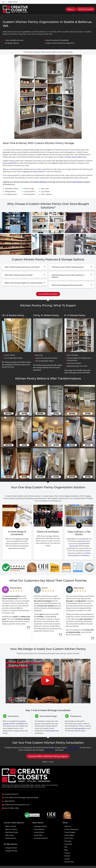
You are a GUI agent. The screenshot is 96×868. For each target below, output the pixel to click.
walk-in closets (49, 750)
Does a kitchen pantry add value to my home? (22, 267)
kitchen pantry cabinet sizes (76, 157)
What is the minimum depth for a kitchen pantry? (24, 283)
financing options (79, 728)
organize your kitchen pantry (33, 171)
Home (4, 2)
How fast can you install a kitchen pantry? (68, 267)
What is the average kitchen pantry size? (67, 285)
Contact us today (73, 747)
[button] (71, 9)
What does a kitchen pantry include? (19, 275)
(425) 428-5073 (10, 801)
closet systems (78, 182)
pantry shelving (40, 182)
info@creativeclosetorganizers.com (17, 805)
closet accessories (70, 750)
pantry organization (10, 163)
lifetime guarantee (52, 731)
